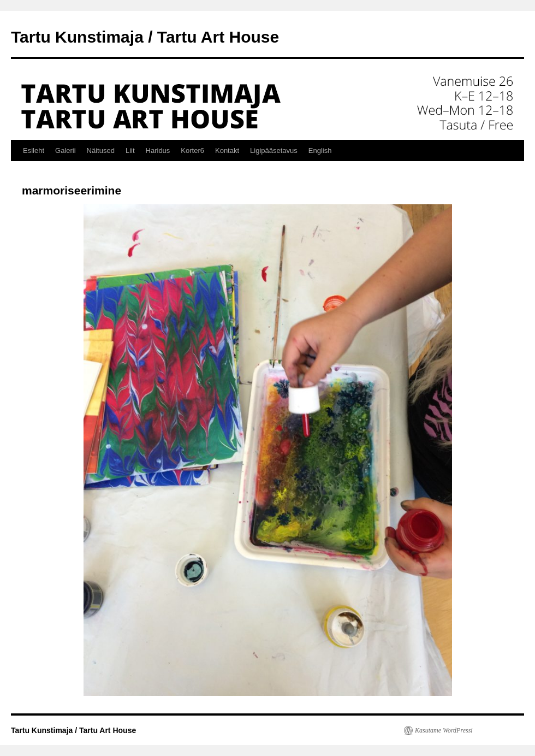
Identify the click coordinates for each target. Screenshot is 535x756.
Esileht (34, 150)
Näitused (101, 150)
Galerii (66, 150)
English (320, 150)
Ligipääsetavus (274, 150)
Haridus (158, 150)
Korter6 (192, 150)
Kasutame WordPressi (444, 730)
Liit (130, 150)
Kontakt (227, 150)
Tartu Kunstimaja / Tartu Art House (145, 37)
